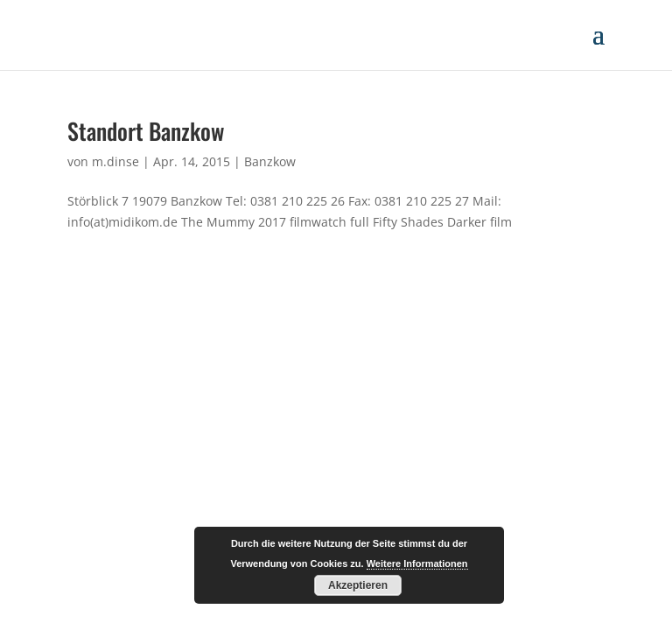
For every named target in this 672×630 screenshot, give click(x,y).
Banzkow (270, 161)
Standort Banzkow (146, 131)
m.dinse (115, 161)
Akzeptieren (358, 585)
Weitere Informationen (417, 563)
